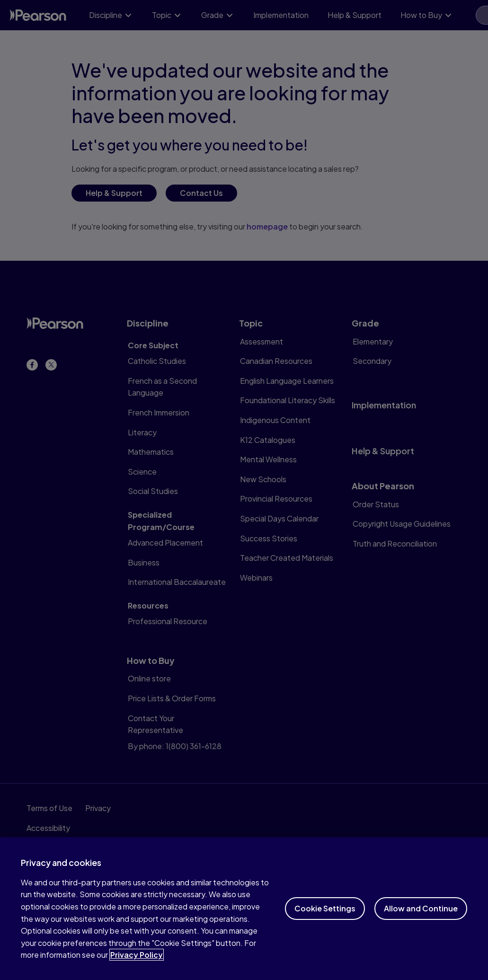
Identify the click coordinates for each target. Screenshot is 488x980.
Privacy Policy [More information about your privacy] (137, 962)
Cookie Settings (325, 915)
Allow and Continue (421, 915)
